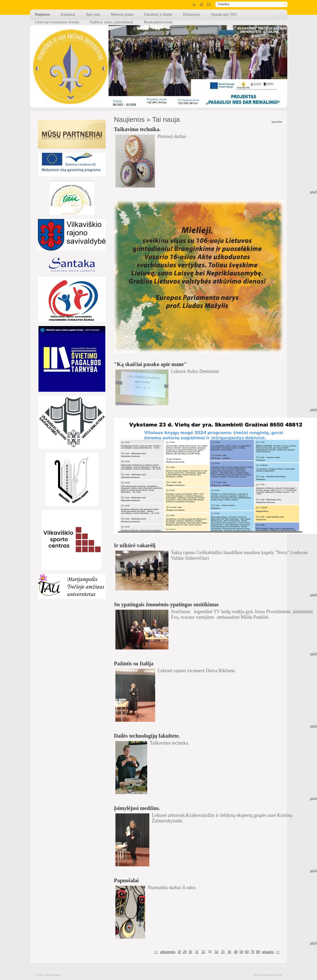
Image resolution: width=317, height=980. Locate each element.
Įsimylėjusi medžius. (137, 808)
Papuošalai (126, 880)
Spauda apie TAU (224, 14)
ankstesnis (168, 952)
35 (223, 952)
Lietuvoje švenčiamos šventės (57, 22)
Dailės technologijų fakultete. (147, 736)
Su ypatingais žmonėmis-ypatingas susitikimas (166, 604)
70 (253, 952)
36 (229, 952)
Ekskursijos (192, 14)
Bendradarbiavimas (158, 22)
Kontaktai (68, 14)
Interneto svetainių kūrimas (268, 975)
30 (190, 952)
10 (179, 952)
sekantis (268, 952)
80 (258, 952)
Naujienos (43, 14)
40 (236, 952)
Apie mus (93, 14)
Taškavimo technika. (137, 129)
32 (203, 952)
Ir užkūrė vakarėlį (135, 545)
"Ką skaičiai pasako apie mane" (150, 364)
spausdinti (277, 122)
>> (278, 952)
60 (247, 952)
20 (185, 952)
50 (241, 952)
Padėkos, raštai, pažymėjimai (112, 22)
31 (197, 952)
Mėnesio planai (122, 14)
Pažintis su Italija (134, 663)
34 (216, 952)
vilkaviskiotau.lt (52, 975)
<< (156, 952)
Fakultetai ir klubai (158, 14)
